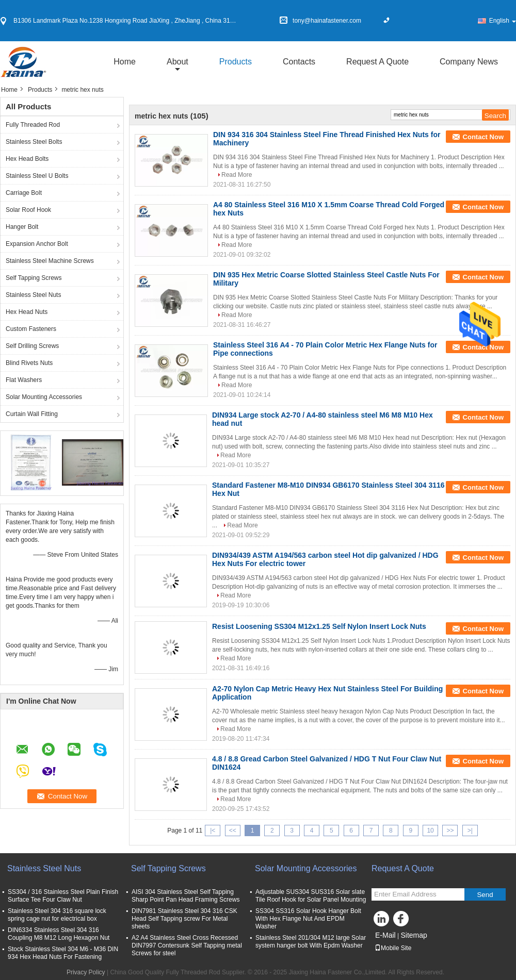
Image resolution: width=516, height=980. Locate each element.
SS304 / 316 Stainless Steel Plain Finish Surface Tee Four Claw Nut (63, 896)
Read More (237, 175)
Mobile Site (393, 948)
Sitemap (414, 935)
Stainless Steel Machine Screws (50, 261)
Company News (469, 62)
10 (430, 830)
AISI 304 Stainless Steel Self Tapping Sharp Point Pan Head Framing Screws (186, 896)
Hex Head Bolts (27, 159)
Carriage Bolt (24, 193)
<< (233, 830)
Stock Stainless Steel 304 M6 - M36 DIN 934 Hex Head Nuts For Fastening (63, 953)
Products (236, 62)
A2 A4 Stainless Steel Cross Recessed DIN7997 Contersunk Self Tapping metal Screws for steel (187, 945)
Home (125, 62)
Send (485, 895)
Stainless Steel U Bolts (37, 176)
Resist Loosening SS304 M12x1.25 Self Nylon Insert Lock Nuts (319, 626)
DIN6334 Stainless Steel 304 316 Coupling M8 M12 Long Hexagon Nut (59, 934)
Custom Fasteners (31, 329)
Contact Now (483, 137)
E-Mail (385, 935)
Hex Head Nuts (27, 312)
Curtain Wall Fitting (32, 414)
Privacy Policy (86, 972)
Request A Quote (377, 62)
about (178, 62)
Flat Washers (24, 380)
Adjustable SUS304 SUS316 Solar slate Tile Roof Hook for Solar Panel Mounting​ (311, 896)
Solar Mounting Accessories (44, 397)
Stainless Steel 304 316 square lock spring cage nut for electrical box (59, 915)
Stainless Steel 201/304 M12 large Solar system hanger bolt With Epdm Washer (311, 942)
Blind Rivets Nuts (29, 363)
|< (213, 830)
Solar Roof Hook (28, 210)
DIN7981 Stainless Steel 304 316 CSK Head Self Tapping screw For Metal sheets (184, 919)
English (503, 21)
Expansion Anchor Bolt (37, 244)
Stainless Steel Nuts (33, 295)
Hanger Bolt (22, 227)
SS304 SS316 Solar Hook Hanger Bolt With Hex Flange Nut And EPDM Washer (308, 919)
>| (470, 830)
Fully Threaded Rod (33, 125)
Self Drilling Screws (32, 346)
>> (450, 830)
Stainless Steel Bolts (34, 142)
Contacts (299, 62)
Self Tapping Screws (34, 278)
